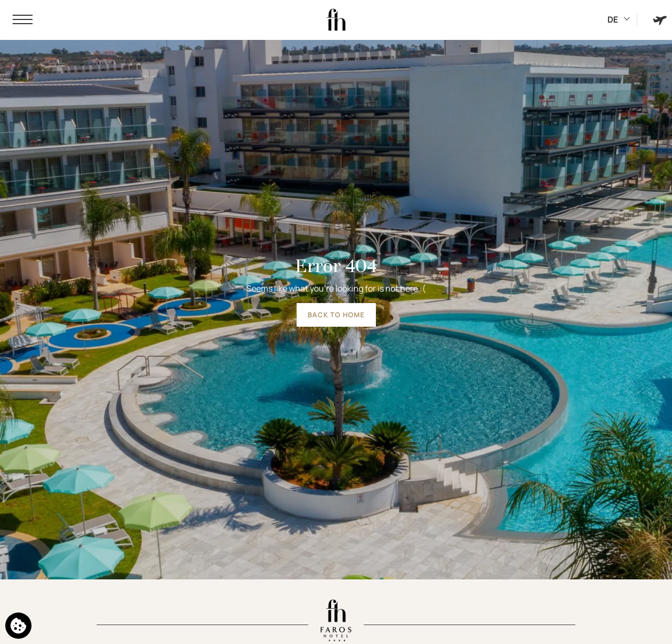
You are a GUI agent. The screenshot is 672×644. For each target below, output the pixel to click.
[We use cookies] (18, 626)
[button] (23, 20)
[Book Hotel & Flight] (660, 20)
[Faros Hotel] (336, 20)
